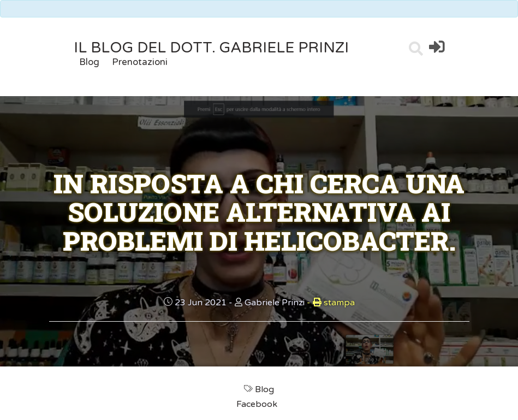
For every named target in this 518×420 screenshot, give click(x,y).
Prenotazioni (140, 62)
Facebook (258, 404)
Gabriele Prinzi (275, 303)
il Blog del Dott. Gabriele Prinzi (211, 48)
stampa (331, 303)
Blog (89, 62)
